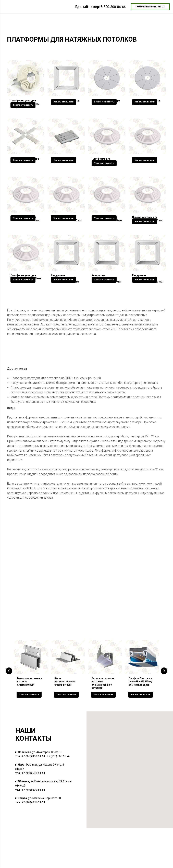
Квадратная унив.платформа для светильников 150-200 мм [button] (147, 308)
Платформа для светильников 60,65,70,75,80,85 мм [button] (103, 172)
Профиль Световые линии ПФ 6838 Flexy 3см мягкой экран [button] (140, 720)
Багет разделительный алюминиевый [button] (65, 720)
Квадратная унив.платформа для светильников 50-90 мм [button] (65, 308)
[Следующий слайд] (164, 710)
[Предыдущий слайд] (9, 710)
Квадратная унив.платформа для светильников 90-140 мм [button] (106, 308)
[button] (150, 7)
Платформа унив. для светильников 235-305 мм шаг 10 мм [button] (26, 308)
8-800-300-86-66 (113, 7)
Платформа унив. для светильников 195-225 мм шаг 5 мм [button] (147, 240)
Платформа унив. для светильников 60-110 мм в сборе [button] (25, 104)
